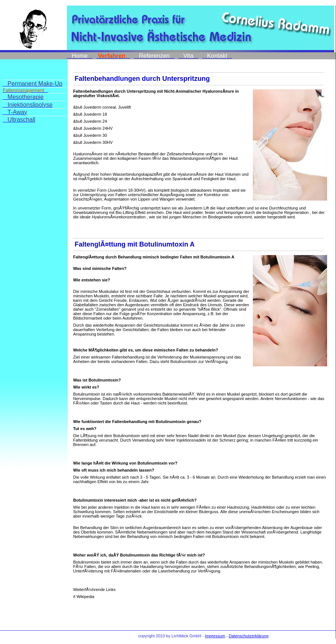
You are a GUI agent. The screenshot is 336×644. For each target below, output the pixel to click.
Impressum (215, 636)
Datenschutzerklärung (249, 636)
